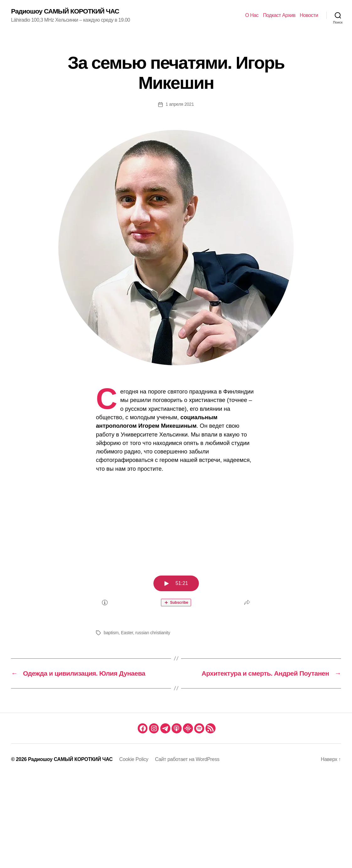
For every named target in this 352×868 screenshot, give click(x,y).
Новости (309, 15)
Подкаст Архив (279, 15)
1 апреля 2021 (180, 104)
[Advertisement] (176, 524)
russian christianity (153, 633)
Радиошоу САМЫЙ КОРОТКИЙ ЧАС (65, 11)
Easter (127, 633)
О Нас (252, 15)
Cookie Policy (134, 759)
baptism (111, 633)
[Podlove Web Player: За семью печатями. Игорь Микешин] (176, 591)
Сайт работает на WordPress (187, 759)
